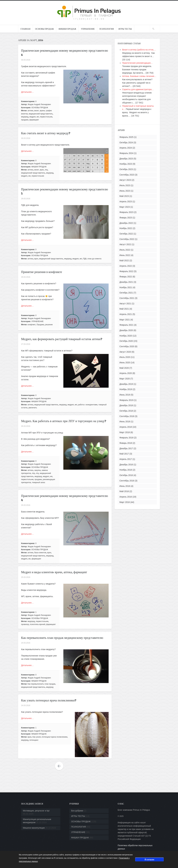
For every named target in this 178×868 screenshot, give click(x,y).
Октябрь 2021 (126, 293)
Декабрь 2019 (126, 384)
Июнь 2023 (125, 191)
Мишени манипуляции (34, 828)
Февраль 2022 (126, 271)
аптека (30, 170)
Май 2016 (124, 491)
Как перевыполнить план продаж (41, 684)
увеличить (33, 408)
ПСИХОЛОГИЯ (107, 29)
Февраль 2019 (126, 400)
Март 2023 (125, 207)
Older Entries (59, 766)
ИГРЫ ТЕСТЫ (125, 29)
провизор (25, 624)
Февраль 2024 (126, 153)
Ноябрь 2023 (126, 164)
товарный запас (38, 482)
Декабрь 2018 (126, 405)
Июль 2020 (125, 357)
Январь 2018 (126, 443)
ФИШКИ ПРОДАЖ (67, 29)
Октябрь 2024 (126, 143)
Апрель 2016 (126, 497)
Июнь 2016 (125, 486)
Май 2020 (124, 368)
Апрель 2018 (126, 427)
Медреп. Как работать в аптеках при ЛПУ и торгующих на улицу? (64, 421)
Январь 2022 (126, 277)
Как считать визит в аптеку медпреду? (46, 133)
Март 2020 (125, 379)
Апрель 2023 (126, 201)
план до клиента (94, 259)
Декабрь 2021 (126, 282)
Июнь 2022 (125, 255)
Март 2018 (125, 432)
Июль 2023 (125, 185)
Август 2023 (125, 180)
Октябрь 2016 (126, 475)
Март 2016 (125, 502)
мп (38, 117)
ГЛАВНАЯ (25, 29)
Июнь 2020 (125, 363)
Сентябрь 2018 (127, 416)
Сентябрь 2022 (127, 239)
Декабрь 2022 (126, 223)
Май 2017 (124, 454)
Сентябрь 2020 (127, 346)
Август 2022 (125, 244)
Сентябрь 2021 (127, 298)
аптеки (30, 111)
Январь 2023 (126, 218)
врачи (42, 111)
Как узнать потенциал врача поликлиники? (49, 700)
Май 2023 (124, 196)
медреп (33, 117)
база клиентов (40, 553)
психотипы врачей (37, 624)
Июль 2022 (125, 250)
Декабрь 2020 (126, 330)
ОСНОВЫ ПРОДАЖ (44, 29)
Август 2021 (125, 304)
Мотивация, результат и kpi (36, 811)
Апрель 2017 (126, 459)
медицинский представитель (41, 114)
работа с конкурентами (88, 405)
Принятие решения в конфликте (42, 272)
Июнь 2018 (125, 422)
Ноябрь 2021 (126, 287)
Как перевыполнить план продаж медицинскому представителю (62, 638)
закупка (37, 470)
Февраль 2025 (126, 137)
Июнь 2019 (125, 395)
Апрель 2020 (126, 373)
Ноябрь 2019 (126, 389)
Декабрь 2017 (126, 448)
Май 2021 (124, 309)
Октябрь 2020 (126, 341)
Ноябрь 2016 (126, 470)
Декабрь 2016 (126, 465)
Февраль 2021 (126, 325)
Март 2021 (125, 320)
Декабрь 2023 (126, 159)
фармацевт (34, 120)
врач (42, 170)
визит (37, 111)
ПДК (85, 259)
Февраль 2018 (126, 438)
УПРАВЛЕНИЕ (88, 29)
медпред (25, 117)
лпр (33, 473)
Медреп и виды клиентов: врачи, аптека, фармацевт (54, 572)
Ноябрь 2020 (126, 336)
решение (49, 325)
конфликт (32, 325)
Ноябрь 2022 (126, 228)
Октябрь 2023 (126, 169)
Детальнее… (27, 92)
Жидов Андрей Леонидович (39, 104)
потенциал (34, 740)
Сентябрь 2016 (127, 481)
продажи (25, 120)
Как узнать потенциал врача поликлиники (50, 737)
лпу (46, 170)
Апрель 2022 (126, 266)
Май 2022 (124, 260)
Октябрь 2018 (126, 411)
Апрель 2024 (126, 148)
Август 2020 (125, 352)
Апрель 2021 (126, 314)
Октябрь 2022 (126, 234)
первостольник (46, 117)
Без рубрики (77, 811)
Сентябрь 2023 (127, 175)
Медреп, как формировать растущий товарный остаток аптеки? (62, 339)
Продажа (40, 325)
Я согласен (149, 859)
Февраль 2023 (126, 212)
